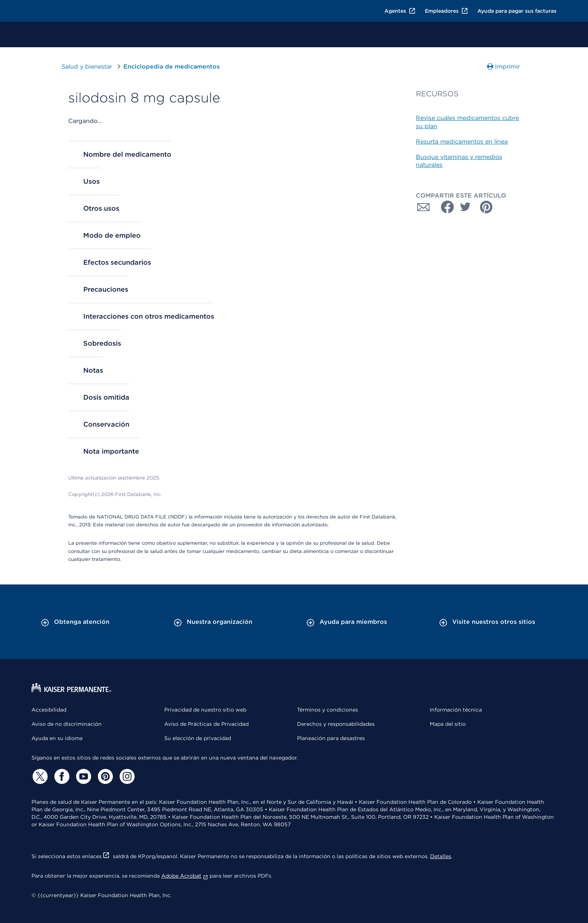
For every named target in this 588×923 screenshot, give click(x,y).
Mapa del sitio (448, 724)
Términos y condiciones (328, 710)
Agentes (400, 11)
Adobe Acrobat (185, 876)
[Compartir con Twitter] (465, 207)
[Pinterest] (104, 776)
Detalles (441, 856)
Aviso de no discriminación (67, 724)
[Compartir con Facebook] (444, 207)
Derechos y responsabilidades (336, 724)
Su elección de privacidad (198, 738)
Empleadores (447, 11)
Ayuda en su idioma (57, 738)
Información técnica (456, 710)
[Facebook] (61, 776)
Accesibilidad (49, 710)
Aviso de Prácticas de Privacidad (206, 724)
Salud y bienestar (87, 67)
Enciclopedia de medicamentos (172, 67)
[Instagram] (126, 776)
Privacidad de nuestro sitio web (205, 710)
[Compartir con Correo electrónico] (423, 207)
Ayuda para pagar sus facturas (517, 11)
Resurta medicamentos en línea (462, 142)
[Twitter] (39, 776)
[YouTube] (82, 776)
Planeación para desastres (331, 738)
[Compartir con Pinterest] (486, 207)
